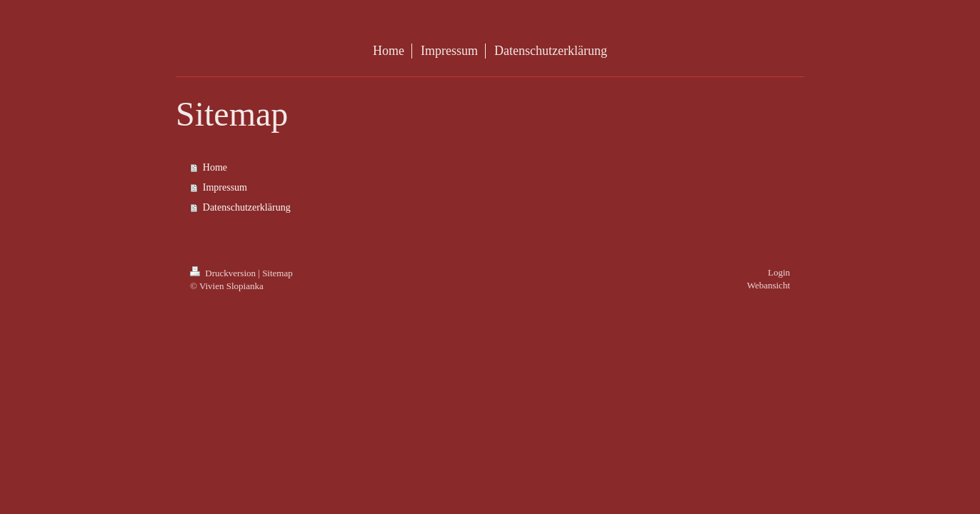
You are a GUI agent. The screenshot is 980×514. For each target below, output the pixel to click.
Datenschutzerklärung (247, 207)
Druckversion (224, 273)
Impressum (225, 187)
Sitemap (277, 273)
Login (779, 272)
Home (215, 167)
